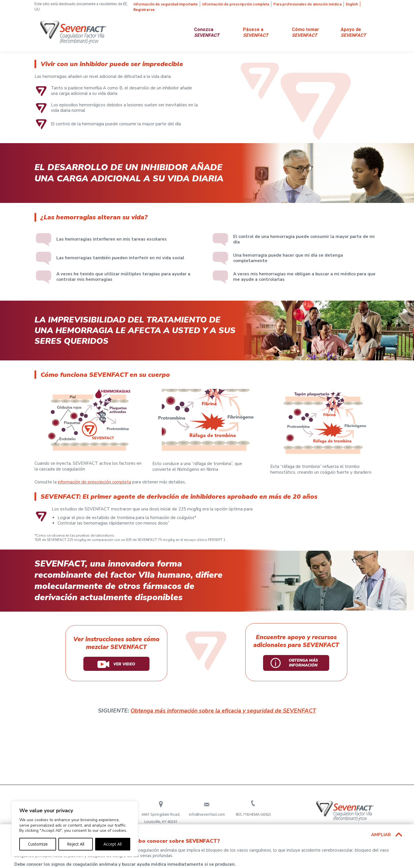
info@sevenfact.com (207, 814)
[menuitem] (167, 4)
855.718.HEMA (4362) (253, 814)
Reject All (76, 844)
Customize (38, 844)
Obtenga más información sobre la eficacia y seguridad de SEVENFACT (223, 711)
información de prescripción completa (94, 482)
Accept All (113, 844)
